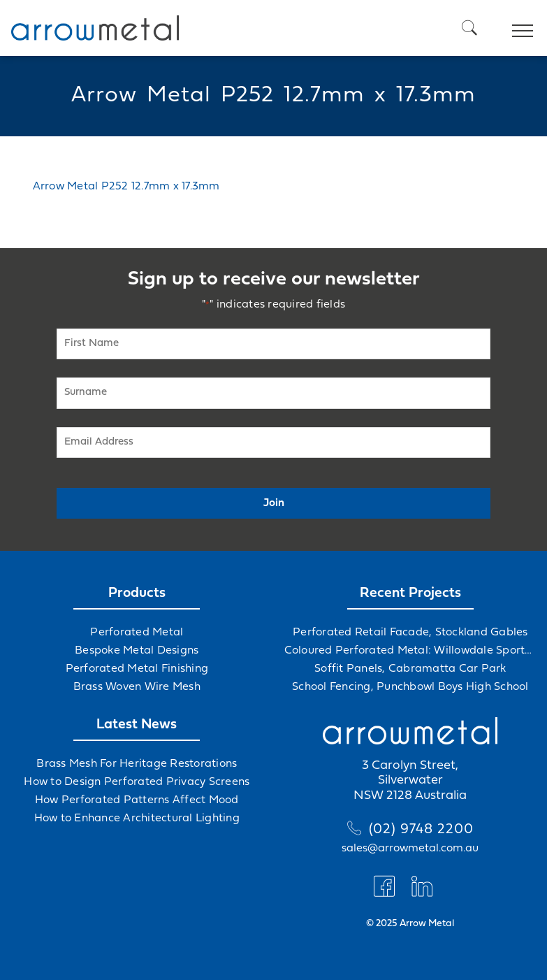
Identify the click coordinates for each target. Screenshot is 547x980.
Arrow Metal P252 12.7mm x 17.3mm (126, 187)
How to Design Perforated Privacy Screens (137, 782)
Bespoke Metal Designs (137, 651)
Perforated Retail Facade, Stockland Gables (410, 633)
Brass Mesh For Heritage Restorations (137, 764)
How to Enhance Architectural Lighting (137, 819)
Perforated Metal (137, 633)
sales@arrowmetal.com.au (410, 849)
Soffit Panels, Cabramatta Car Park (410, 669)
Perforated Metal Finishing (137, 669)
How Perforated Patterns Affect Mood (137, 800)
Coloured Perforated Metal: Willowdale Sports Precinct (411, 651)
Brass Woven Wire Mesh (137, 687)
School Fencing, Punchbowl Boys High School (410, 687)
